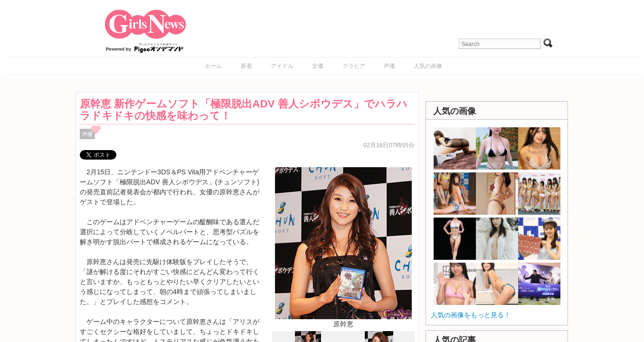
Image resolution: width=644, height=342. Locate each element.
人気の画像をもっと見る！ (471, 315)
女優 (318, 66)
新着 (246, 66)
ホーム (213, 66)
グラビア (354, 66)
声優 (389, 66)
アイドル (282, 66)
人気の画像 (428, 66)
